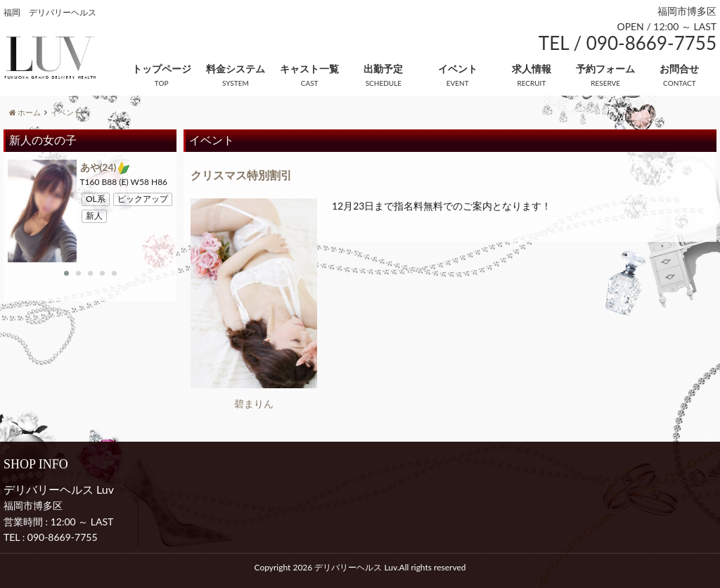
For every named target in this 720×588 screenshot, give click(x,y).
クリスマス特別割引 (241, 175)
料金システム (236, 69)
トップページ (162, 69)
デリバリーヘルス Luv (355, 567)
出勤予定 (383, 69)
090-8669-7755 (63, 537)
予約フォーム (605, 69)
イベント (458, 69)
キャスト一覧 (309, 69)
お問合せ (679, 69)
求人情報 (532, 69)
